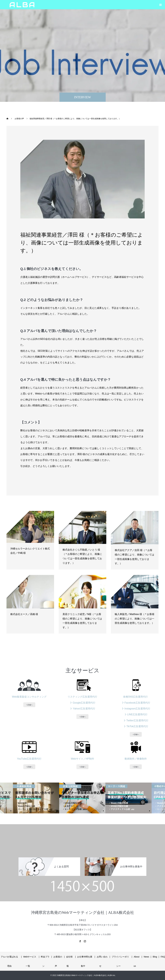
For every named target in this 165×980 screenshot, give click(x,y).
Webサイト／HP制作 (82, 759)
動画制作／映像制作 (136, 759)
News (146, 957)
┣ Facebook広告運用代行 (136, 703)
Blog (155, 957)
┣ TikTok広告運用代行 (136, 726)
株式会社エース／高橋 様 (24, 614)
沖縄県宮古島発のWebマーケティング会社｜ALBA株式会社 (82, 913)
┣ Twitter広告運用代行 (136, 720)
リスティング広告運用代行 (82, 697)
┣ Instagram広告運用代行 (136, 709)
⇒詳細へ (29, 705)
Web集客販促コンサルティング (29, 697)
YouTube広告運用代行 (29, 759)
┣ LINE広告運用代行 (136, 714)
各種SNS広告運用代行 (136, 697)
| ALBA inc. (111, 975)
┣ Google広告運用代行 (82, 703)
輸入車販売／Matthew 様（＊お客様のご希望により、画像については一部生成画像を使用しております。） (135, 619)
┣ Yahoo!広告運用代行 (82, 709)
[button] (160, 5)
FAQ (163, 957)
